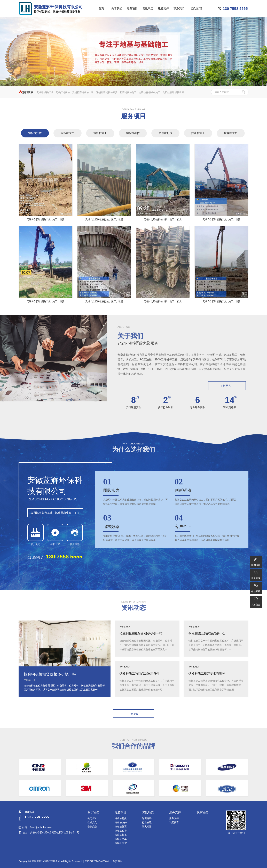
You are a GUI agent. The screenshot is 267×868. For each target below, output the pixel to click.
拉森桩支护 (231, 133)
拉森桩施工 (198, 133)
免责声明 (117, 861)
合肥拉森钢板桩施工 (150, 92)
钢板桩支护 (68, 133)
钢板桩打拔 (35, 133)
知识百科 (147, 818)
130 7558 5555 (235, 9)
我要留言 (174, 822)
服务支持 (163, 8)
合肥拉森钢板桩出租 (173, 92)
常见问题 (147, 826)
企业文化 (92, 822)
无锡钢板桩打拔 (45, 92)
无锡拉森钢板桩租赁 (107, 92)
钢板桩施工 (100, 133)
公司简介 (92, 818)
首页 (101, 8)
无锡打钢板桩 (63, 92)
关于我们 (117, 8)
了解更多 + (227, 386)
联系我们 (179, 8)
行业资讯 (147, 822)
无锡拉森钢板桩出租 (83, 92)
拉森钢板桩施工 (128, 92)
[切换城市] (196, 8)
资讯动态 (148, 8)
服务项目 (132, 8)
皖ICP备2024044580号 (97, 861)
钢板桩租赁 (133, 133)
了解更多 (133, 714)
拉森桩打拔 (166, 133)
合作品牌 (92, 826)
